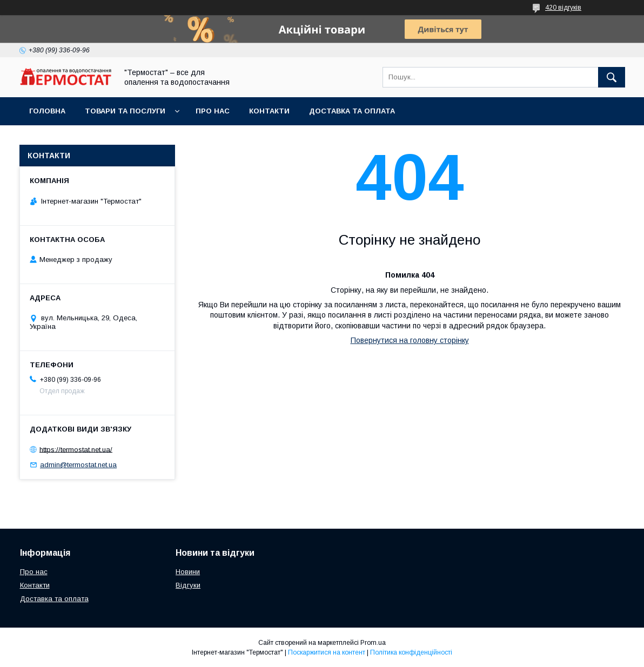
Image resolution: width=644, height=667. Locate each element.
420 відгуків (563, 8)
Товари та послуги (125, 111)
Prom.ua (373, 643)
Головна (47, 111)
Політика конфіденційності (411, 652)
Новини (188, 572)
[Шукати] (612, 77)
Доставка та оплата (352, 111)
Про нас (213, 111)
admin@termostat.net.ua (78, 465)
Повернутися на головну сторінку (410, 340)
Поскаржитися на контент (327, 652)
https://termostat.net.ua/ (76, 449)
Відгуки (188, 585)
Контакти (269, 111)
